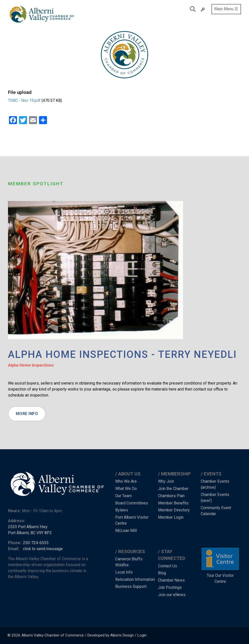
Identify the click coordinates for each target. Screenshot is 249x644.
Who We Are (126, 481)
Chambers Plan (171, 496)
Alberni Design (122, 635)
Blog (162, 573)
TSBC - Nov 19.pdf (24, 101)
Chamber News (171, 580)
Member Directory (174, 510)
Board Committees (132, 503)
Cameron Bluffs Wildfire (129, 562)
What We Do (126, 489)
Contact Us (167, 566)
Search (191, 9)
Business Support (131, 586)
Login (142, 635)
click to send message (43, 549)
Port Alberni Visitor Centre (132, 520)
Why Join (166, 481)
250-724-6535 (36, 543)
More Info (27, 414)
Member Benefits (173, 503)
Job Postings (170, 587)
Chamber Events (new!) (215, 498)
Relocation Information (135, 579)
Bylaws (122, 510)
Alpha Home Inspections (31, 365)
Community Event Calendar (216, 511)
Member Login (171, 517)
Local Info (124, 572)
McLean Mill (126, 531)
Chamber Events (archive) (215, 484)
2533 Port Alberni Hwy (28, 527)
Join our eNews (172, 595)
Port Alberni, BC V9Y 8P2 (30, 533)
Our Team (123, 496)
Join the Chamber (173, 489)
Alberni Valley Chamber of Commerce (53, 635)
